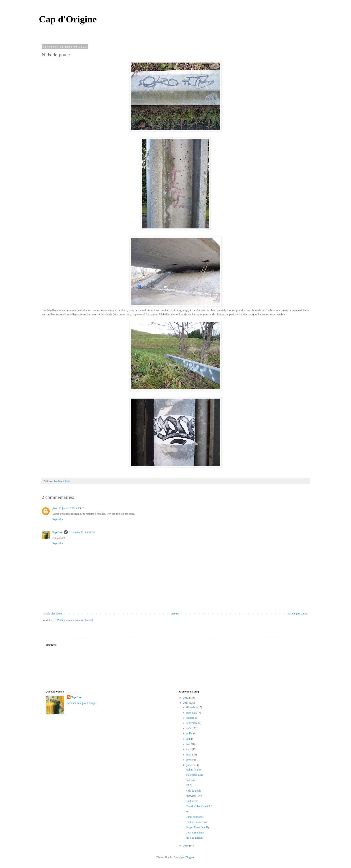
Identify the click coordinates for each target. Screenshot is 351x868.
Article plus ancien (298, 614)
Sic (187, 812)
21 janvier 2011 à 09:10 (72, 508)
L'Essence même (195, 833)
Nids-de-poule (193, 791)
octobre (191, 718)
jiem (55, 508)
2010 (186, 846)
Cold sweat (192, 801)
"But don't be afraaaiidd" (199, 806)
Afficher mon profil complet (82, 703)
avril (189, 749)
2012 (186, 698)
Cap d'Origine (68, 19)
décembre (192, 707)
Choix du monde (195, 817)
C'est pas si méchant (196, 822)
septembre (192, 723)
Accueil (175, 614)
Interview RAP (194, 796)
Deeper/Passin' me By (197, 827)
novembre (192, 713)
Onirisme (191, 780)
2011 (186, 703)
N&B (188, 785)
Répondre (58, 519)
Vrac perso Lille (194, 775)
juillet (190, 733)
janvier (190, 765)
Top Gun (57, 532)
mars (189, 755)
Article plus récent (53, 614)
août (189, 728)
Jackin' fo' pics (193, 770)
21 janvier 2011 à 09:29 (82, 532)
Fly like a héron (194, 838)
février (190, 760)
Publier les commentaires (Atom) (75, 620)
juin (189, 739)
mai (189, 744)
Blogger (190, 857)
